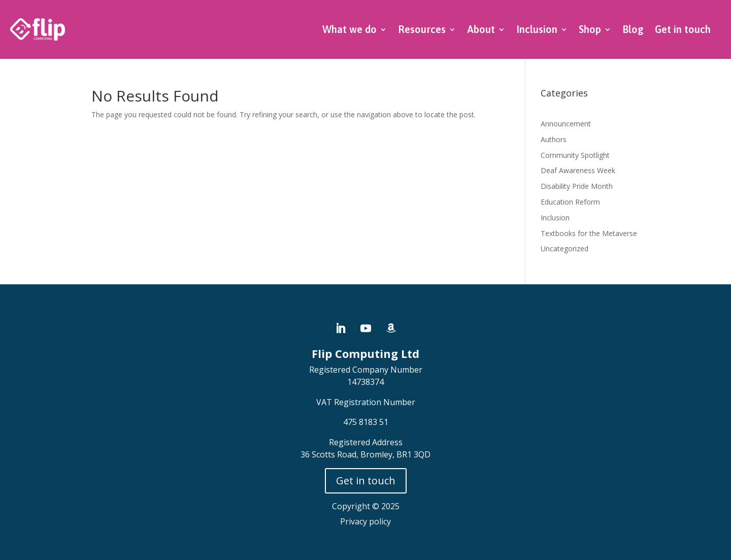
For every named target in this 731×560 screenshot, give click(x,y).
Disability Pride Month (577, 186)
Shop (590, 29)
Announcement (566, 124)
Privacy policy (365, 521)
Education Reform (570, 202)
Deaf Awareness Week (578, 170)
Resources (422, 29)
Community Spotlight (575, 155)
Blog (633, 29)
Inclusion (537, 29)
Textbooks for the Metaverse (589, 233)
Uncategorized (564, 249)
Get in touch (683, 29)
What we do (350, 29)
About (481, 29)
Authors (554, 139)
